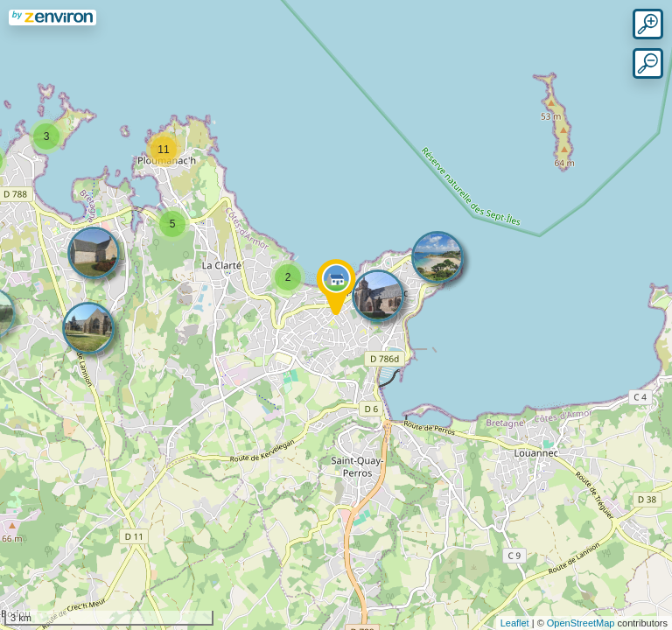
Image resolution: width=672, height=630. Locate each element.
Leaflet (515, 623)
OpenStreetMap (581, 623)
